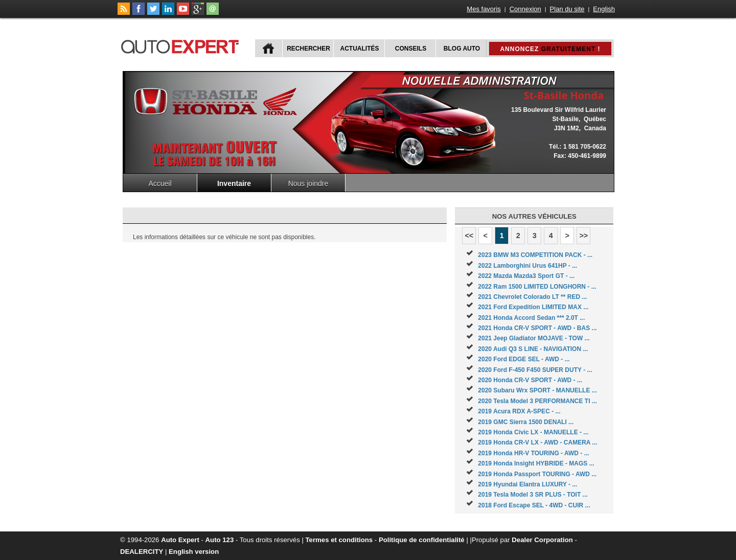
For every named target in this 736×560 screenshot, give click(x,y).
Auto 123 (220, 540)
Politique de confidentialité (422, 540)
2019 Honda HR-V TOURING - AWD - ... (533, 453)
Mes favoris (484, 9)
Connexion (525, 9)
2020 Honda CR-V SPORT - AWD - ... (530, 380)
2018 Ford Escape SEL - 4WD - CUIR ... (534, 505)
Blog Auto (462, 49)
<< (469, 236)
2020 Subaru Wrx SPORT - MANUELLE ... (537, 390)
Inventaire (234, 183)
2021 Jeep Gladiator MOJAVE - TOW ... (534, 338)
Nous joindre (308, 183)
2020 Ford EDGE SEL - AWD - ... (524, 359)
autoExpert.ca (182, 45)
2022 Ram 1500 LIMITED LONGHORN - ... (537, 287)
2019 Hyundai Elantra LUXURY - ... (527, 484)
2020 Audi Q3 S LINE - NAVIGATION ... (533, 349)
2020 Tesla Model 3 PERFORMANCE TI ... (537, 401)
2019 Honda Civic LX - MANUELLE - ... (533, 432)
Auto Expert (180, 540)
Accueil (160, 183)
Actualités (360, 49)
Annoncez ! (550, 49)
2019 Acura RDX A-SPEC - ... (519, 411)
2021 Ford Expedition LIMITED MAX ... (533, 307)
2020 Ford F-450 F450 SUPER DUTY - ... (535, 370)
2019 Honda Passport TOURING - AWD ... (537, 474)
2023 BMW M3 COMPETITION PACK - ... (535, 255)
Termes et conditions (339, 540)
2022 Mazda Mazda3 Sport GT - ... (526, 276)
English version (194, 552)
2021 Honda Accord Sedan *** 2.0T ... (531, 318)
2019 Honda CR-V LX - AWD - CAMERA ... (537, 442)
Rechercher (308, 49)
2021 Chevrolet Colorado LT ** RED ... (532, 297)
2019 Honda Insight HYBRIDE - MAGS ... (536, 463)
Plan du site (567, 9)
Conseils (411, 49)
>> (583, 236)
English (604, 9)
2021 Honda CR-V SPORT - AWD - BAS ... (537, 328)
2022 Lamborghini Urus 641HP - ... (527, 266)
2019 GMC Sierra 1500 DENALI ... (526, 422)
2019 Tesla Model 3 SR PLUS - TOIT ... (533, 495)
